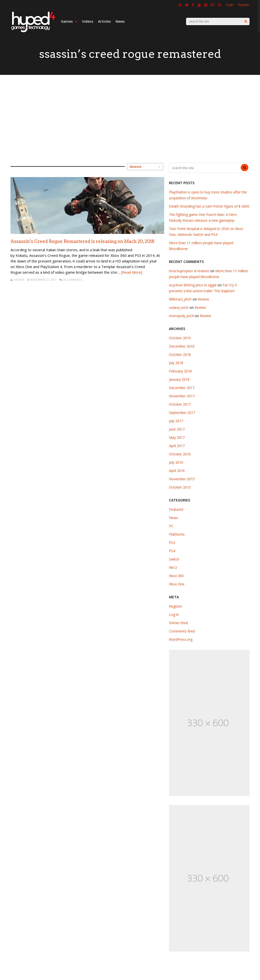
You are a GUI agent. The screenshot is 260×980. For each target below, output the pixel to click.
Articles (104, 21)
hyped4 (19, 280)
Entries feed (178, 623)
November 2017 (182, 396)
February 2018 (180, 371)
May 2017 (177, 437)
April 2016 (177, 471)
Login (230, 5)
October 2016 (180, 454)
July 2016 (176, 462)
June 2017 (177, 429)
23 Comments (73, 280)
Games (69, 21)
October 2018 (180, 355)
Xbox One (177, 584)
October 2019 (180, 338)
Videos (88, 21)
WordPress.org (181, 639)
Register (244, 5)
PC (171, 526)
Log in (174, 615)
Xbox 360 (176, 576)
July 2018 (176, 363)
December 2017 (182, 388)
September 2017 (182, 413)
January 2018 (179, 379)
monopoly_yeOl (181, 316)
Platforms (177, 534)
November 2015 (182, 479)
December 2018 (182, 346)
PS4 (172, 551)
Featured (176, 509)
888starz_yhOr (180, 299)
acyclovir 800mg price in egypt (193, 285)
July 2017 (176, 421)
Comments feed (182, 631)
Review (203, 299)
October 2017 (180, 404)
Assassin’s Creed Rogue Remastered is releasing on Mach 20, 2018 (82, 241)
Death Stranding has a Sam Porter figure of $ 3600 (209, 206)
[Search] (246, 21)
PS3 (172, 543)
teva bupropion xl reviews (189, 271)
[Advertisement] (130, 119)
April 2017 (177, 446)
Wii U (173, 567)
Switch (174, 559)
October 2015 (180, 487)
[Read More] (132, 272)
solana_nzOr (179, 307)
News (120, 21)
